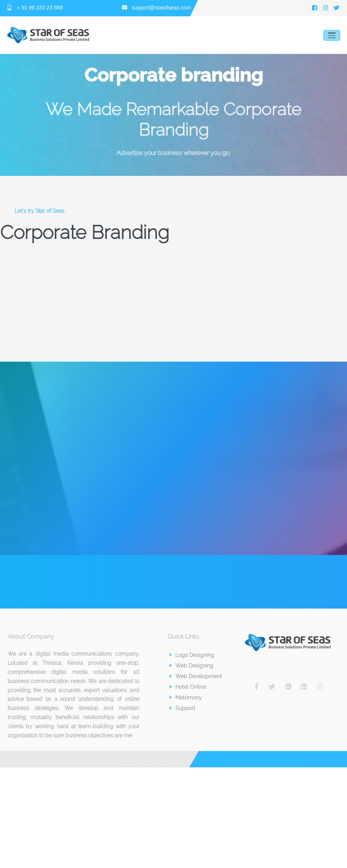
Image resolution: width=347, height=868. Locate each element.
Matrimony (186, 697)
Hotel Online (188, 687)
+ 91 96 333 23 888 (35, 8)
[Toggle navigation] (332, 35)
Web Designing (192, 666)
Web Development (196, 676)
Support (183, 708)
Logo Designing (192, 655)
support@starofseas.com (156, 8)
